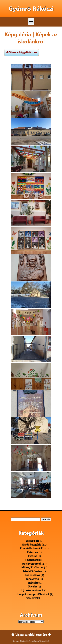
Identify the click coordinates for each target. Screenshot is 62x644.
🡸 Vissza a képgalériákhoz (22, 52)
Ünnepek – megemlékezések (32, 594)
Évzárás (32, 556)
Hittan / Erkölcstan (32, 568)
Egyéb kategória (32, 545)
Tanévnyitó (32, 579)
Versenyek (32, 598)
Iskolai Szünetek (32, 571)
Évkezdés (32, 552)
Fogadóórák (32, 560)
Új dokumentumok (32, 591)
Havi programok (32, 564)
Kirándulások (32, 575)
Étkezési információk (32, 549)
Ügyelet (32, 587)
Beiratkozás (32, 541)
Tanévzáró (32, 583)
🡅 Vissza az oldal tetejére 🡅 (31, 635)
